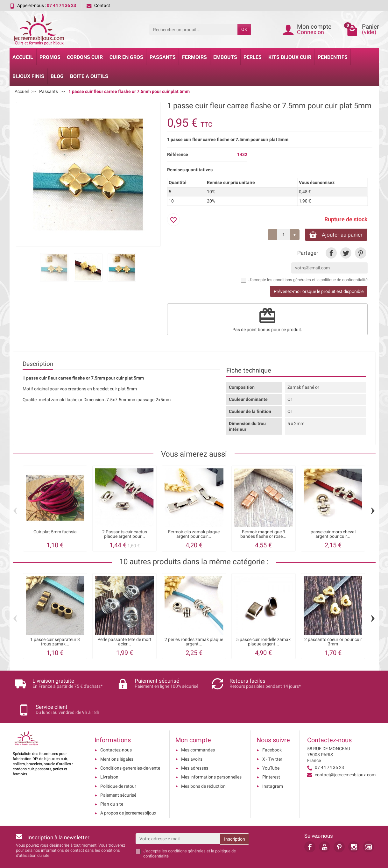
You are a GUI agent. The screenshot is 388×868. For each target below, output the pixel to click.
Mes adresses (195, 747)
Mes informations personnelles (211, 756)
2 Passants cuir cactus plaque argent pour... (125, 535)
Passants (163, 57)
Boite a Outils (89, 76)
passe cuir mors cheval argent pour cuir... (333, 535)
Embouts (225, 57)
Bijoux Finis (28, 76)
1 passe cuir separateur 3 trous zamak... (55, 642)
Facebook (272, 729)
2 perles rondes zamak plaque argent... (194, 642)
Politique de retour (118, 765)
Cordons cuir (85, 57)
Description (38, 364)
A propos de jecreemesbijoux (128, 792)
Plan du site (112, 783)
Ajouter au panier (333, 235)
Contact (98, 5)
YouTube (271, 747)
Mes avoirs (192, 738)
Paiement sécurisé (118, 774)
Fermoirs (194, 57)
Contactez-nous (116, 729)
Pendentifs (333, 57)
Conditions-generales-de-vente (130, 747)
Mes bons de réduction (203, 765)
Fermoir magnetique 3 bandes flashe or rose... (263, 535)
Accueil (23, 57)
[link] (331, 254)
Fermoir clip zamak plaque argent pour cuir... (194, 535)
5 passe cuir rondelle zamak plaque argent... (263, 642)
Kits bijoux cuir (290, 57)
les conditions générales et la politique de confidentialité (317, 280)
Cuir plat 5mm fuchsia (55, 533)
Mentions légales (117, 738)
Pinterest (271, 756)
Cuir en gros (126, 57)
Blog (57, 76)
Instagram (273, 765)
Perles (253, 57)
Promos (50, 57)
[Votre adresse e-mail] (178, 818)
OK (244, 29)
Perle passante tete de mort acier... (124, 642)
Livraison (109, 756)
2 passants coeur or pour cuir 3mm (333, 642)
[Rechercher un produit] (193, 29)
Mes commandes (198, 729)
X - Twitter (272, 738)
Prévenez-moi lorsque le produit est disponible (319, 292)
